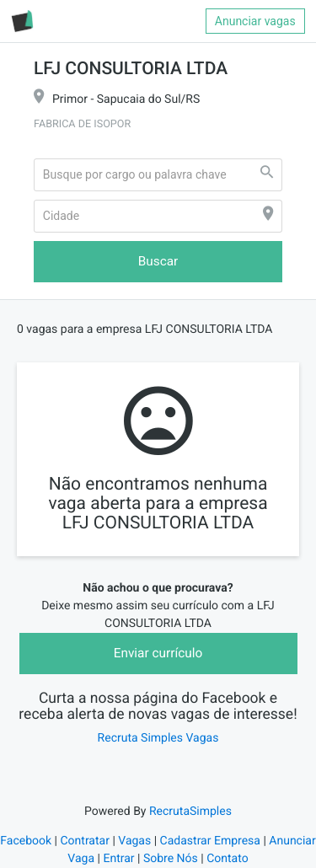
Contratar (84, 841)
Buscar (158, 261)
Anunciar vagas (255, 21)
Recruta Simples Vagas (158, 738)
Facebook (26, 841)
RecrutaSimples (190, 812)
